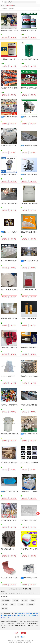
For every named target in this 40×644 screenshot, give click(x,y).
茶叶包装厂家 (9, 615)
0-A (2, 593)
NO (21, 593)
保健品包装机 (6, 600)
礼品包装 (24, 600)
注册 (23, 633)
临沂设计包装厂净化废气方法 (12, 491)
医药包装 (5, 604)
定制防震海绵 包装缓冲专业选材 (30, 347)
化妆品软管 (30, 604)
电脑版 (23, 637)
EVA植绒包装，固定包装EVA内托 (10, 347)
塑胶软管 (21, 604)
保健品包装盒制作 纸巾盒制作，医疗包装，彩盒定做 (16, 30)
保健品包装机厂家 (20, 613)
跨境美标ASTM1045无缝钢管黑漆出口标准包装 (14, 88)
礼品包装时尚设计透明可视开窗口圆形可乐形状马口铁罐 (17, 174)
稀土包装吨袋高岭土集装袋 (9, 146)
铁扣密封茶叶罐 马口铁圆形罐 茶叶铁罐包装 (13, 434)
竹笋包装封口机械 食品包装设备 (13, 117)
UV (31, 593)
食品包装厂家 (30, 613)
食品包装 (5, 608)
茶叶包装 (16, 600)
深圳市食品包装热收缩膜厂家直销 (10, 405)
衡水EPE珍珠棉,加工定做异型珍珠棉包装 (12, 290)
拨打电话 (13, 37)
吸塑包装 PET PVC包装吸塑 (29, 520)
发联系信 (5, 37)
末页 (29, 589)
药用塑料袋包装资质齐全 (8, 376)
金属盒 (33, 600)
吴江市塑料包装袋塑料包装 (29, 290)
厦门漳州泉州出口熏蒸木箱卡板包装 (11, 463)
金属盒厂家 (6, 617)
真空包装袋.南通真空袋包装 (9, 520)
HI (13, 593)
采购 (38, 513)
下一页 (25, 589)
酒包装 (13, 604)
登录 (17, 633)
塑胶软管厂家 (26, 615)
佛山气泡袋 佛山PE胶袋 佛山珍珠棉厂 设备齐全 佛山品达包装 (18, 261)
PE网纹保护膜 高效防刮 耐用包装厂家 (12, 318)
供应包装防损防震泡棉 (7, 549)
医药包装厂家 (18, 615)
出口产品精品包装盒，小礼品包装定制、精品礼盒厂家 (16, 578)
